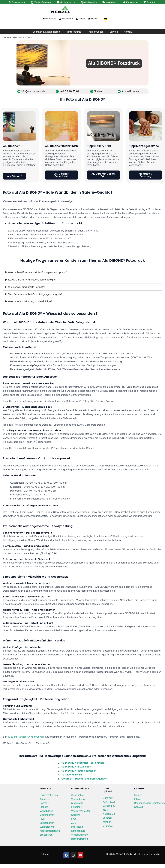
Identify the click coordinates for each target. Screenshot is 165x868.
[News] (89, 19)
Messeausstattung (50, 831)
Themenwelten (95, 32)
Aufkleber (45, 799)
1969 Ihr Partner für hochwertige (26, 737)
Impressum (77, 827)
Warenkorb (51, 19)
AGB (74, 823)
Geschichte (77, 795)
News (94, 19)
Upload (82, 19)
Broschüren (46, 835)
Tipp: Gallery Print (99, 146)
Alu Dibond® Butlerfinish (61, 146)
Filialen (98, 91)
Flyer (43, 819)
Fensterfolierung (49, 795)
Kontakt (128, 32)
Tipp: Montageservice (144, 146)
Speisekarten (47, 823)
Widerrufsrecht (80, 835)
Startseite (7, 37)
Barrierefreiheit (80, 839)
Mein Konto (67, 19)
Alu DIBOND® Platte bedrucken (78, 771)
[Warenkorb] (44, 19)
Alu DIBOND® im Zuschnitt (76, 767)
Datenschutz (78, 831)
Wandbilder (46, 811)
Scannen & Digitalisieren (46, 32)
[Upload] (77, 19)
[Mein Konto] (60, 19)
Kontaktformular (131, 91)
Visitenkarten (47, 815)
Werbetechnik (47, 827)
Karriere (76, 815)
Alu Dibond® (11, 146)
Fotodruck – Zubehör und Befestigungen (84, 779)
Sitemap (46, 854)
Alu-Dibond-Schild (71, 775)
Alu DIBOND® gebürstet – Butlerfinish (82, 763)
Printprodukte (73, 32)
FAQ (73, 819)
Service (114, 32)
